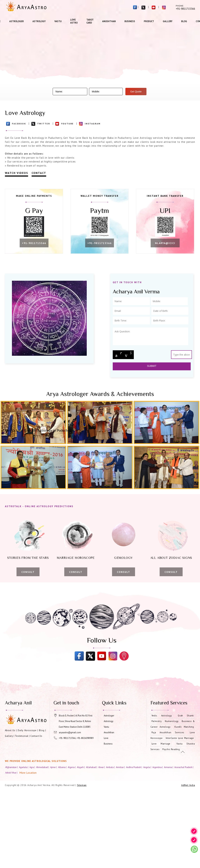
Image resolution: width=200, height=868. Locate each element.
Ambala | (111, 767)
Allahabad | (92, 767)
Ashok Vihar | (12, 773)
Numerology (172, 721)
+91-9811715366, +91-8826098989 (76, 738)
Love (106, 738)
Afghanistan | (12, 767)
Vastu (58, 21)
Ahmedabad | (43, 767)
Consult (28, 572)
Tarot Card (90, 21)
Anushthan (109, 21)
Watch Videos (17, 173)
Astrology (39, 21)
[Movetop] (183, 752)
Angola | (147, 767)
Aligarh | (81, 767)
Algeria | (72, 767)
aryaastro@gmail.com (70, 732)
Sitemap (82, 785)
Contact (39, 173)
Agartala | (24, 767)
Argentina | (158, 767)
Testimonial (22, 736)
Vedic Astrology (162, 716)
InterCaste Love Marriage (180, 738)
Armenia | (169, 767)
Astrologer (17, 21)
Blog (184, 21)
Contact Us (36, 736)
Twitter (44, 124)
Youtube (67, 124)
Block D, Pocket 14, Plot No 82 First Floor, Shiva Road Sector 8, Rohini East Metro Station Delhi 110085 (76, 721)
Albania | (63, 767)
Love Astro (74, 21)
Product (149, 21)
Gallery (168, 21)
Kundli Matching (184, 727)
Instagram (93, 124)
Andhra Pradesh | (134, 767)
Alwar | (102, 767)
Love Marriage (161, 744)
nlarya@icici (165, 243)
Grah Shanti (186, 716)
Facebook (19, 124)
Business (130, 21)
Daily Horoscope (27, 730)
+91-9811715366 (34, 243)
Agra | (32, 767)
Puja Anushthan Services (168, 732)
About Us (10, 730)
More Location (28, 773)
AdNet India (188, 785)
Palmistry (157, 721)
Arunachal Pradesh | (184, 767)
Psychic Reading (171, 749)
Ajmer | (54, 767)
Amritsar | (121, 767)
